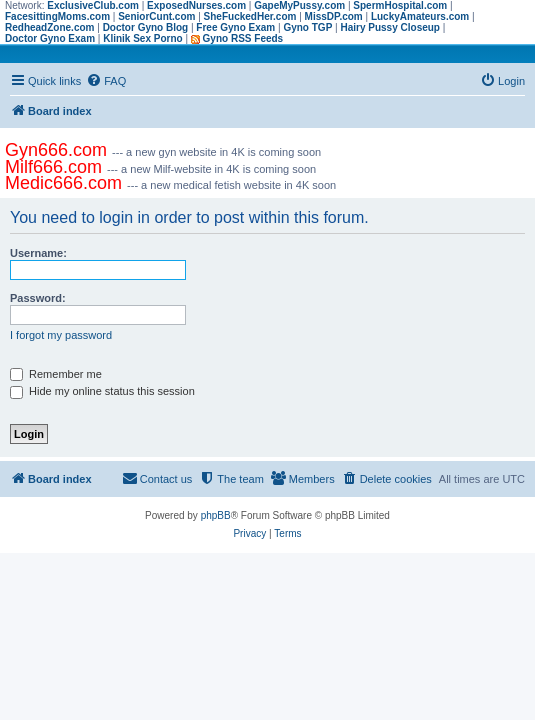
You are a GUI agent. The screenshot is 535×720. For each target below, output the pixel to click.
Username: (38, 253)
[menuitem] (106, 81)
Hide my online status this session (102, 391)
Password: (38, 298)
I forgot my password (61, 335)
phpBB (216, 515)
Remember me (56, 374)
